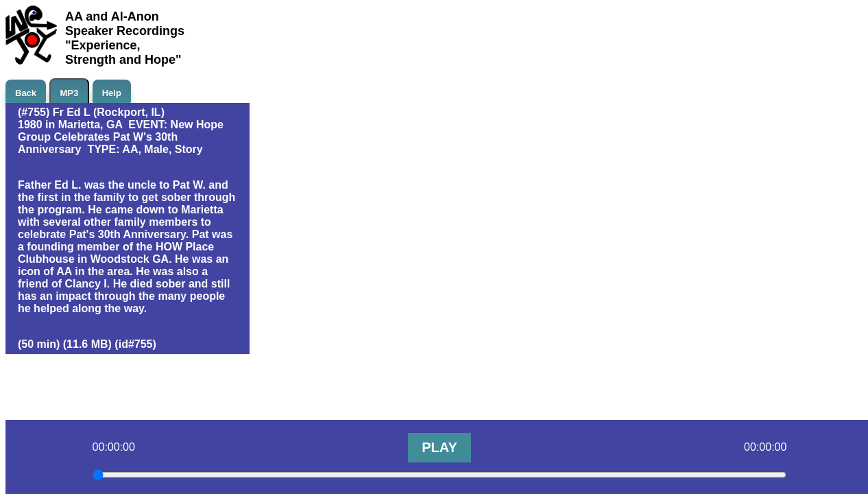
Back (26, 93)
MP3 (70, 93)
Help (112, 93)
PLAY (439, 447)
